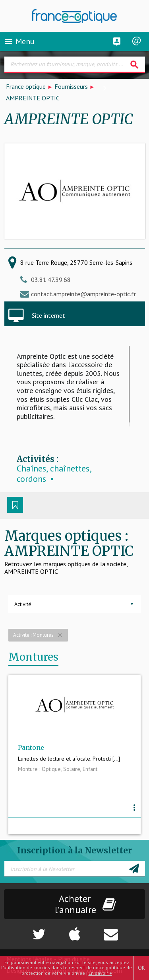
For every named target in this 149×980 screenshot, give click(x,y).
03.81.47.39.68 (51, 280)
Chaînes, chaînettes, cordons (54, 474)
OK (141, 968)
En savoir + (100, 973)
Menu (19, 41)
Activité (23, 604)
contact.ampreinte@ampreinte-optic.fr (83, 294)
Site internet (48, 315)
